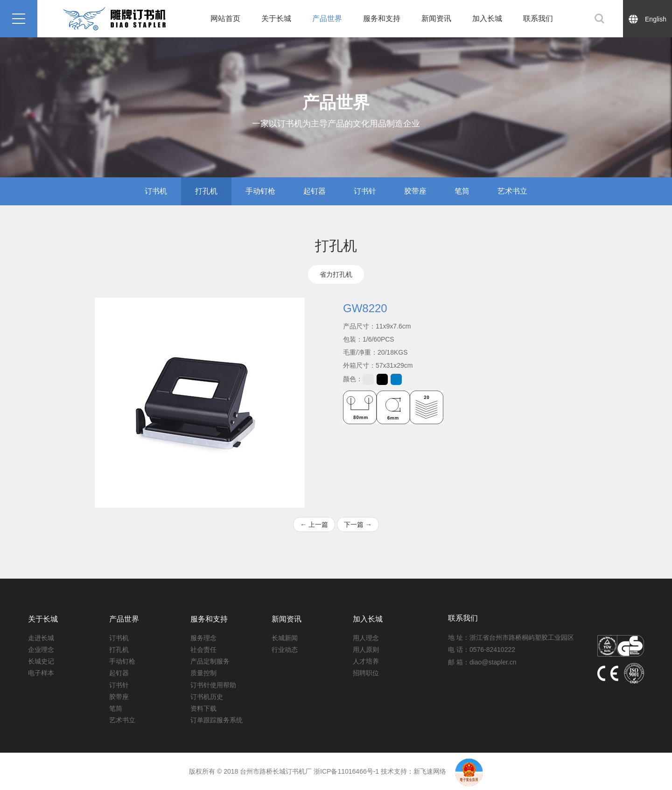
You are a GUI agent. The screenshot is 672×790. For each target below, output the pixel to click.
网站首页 (225, 18)
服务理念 (203, 638)
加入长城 (487, 18)
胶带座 (415, 191)
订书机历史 (207, 697)
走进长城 (41, 638)
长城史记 (41, 661)
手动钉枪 (260, 191)
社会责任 (203, 650)
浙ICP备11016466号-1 (346, 771)
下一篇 (358, 524)
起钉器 (315, 191)
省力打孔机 (336, 274)
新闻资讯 (436, 18)
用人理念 (366, 638)
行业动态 (285, 650)
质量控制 (203, 673)
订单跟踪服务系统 (217, 720)
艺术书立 (512, 191)
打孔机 (206, 191)
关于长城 (276, 18)
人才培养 (366, 661)
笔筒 (462, 191)
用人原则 (366, 650)
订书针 (365, 191)
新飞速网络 (430, 771)
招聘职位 (366, 673)
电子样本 (41, 673)
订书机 (156, 191)
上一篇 (314, 524)
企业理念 (41, 650)
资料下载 (203, 708)
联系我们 (538, 18)
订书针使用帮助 (213, 685)
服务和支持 (382, 18)
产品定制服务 (210, 661)
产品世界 (327, 18)
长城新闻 (285, 638)
